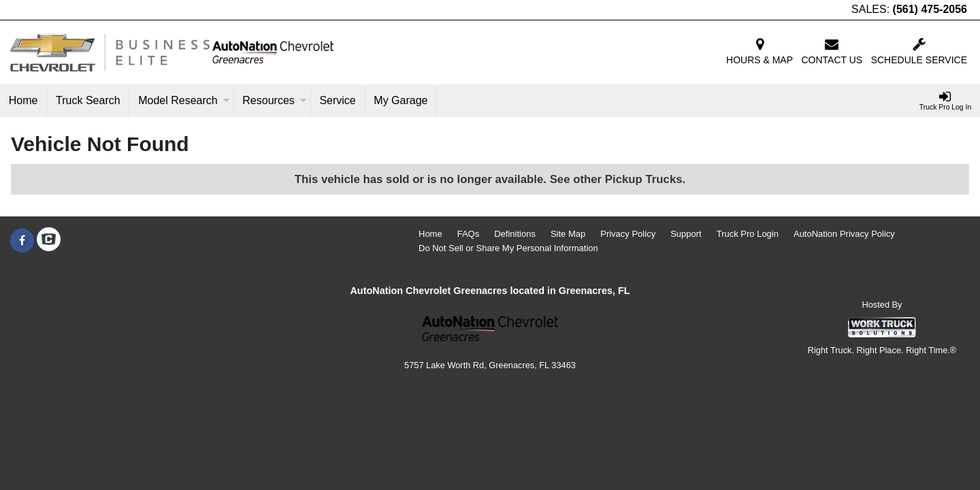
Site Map (568, 234)
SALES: (909, 9)
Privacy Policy (628, 234)
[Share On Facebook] (22, 241)
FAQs (469, 234)
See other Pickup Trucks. (618, 179)
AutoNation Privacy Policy (844, 234)
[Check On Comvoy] (49, 241)
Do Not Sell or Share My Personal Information (508, 248)
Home (23, 100)
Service (337, 100)
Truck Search (88, 100)
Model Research (184, 100)
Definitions (515, 234)
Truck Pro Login (748, 234)
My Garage (401, 100)
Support (686, 234)
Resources (274, 100)
